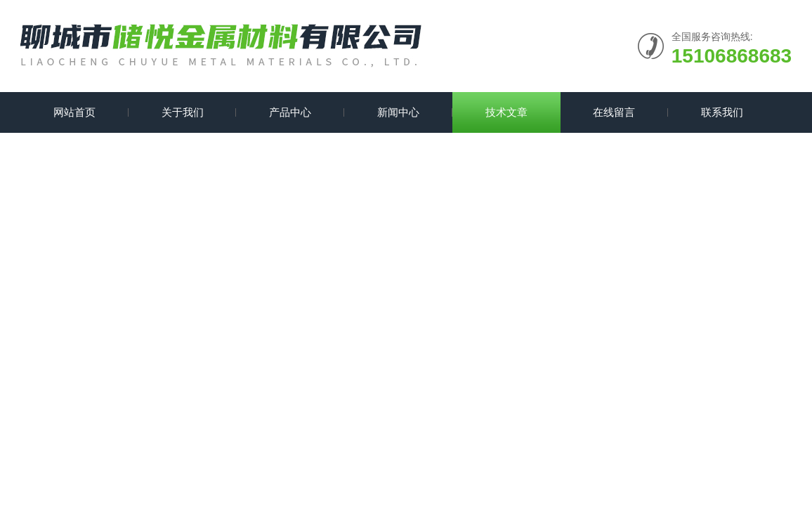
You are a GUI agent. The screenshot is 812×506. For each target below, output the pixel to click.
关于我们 (183, 112)
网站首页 (74, 112)
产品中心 (290, 112)
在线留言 (614, 112)
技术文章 (506, 112)
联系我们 (722, 112)
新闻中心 (398, 112)
